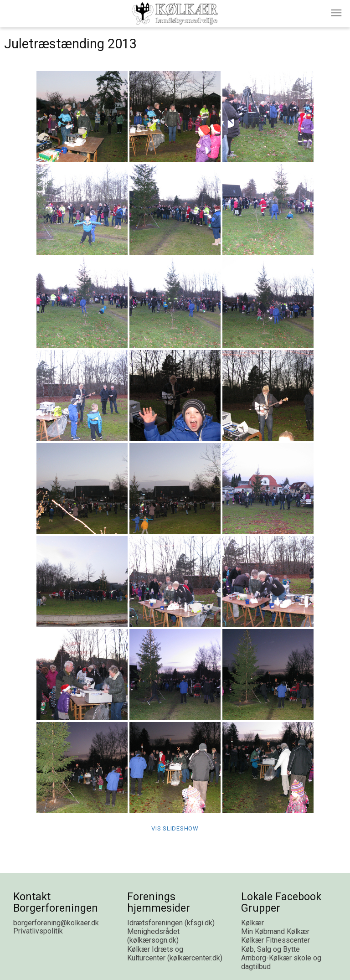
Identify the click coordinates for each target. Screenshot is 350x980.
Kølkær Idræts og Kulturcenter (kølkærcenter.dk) (175, 954)
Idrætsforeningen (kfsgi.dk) (171, 923)
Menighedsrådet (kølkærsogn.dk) (153, 936)
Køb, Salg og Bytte (270, 949)
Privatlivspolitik (38, 931)
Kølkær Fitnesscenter (275, 940)
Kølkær (252, 923)
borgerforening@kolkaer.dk (56, 923)
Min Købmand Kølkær (275, 931)
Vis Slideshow (175, 828)
